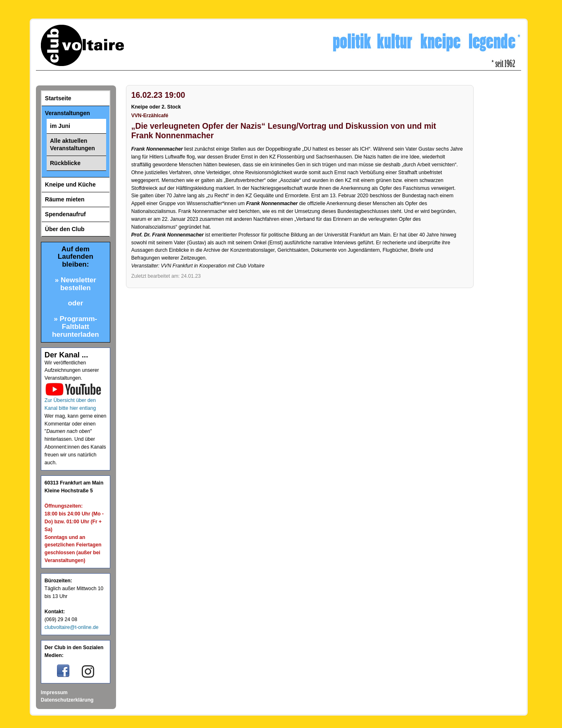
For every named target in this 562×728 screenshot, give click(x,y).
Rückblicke (65, 163)
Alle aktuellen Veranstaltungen (72, 145)
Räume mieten (65, 199)
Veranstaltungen (68, 113)
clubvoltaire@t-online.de (72, 627)
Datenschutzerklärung (67, 700)
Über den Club (65, 229)
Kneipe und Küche (70, 184)
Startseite (58, 98)
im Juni (60, 126)
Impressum (54, 693)
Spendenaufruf (65, 214)
